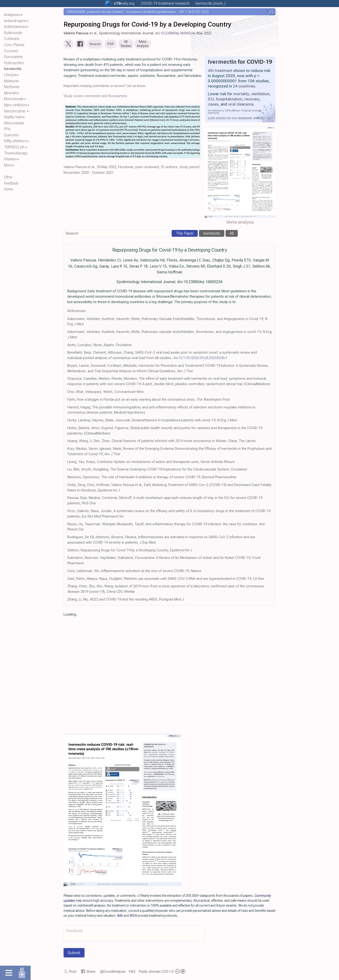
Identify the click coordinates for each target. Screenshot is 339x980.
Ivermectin (13, 69)
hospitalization (229, 100)
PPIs (7, 129)
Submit (74, 954)
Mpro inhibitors (16, 105)
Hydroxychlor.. (15, 63)
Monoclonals (14, 99)
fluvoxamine (118, 97)
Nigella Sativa (14, 117)
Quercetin (11, 135)
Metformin (12, 87)
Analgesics (12, 15)
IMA (120, 917)
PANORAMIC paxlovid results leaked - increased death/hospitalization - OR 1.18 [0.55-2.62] (138, 12)
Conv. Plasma (14, 45)
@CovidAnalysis (113, 972)
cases (213, 105)
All (232, 234)
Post (73, 972)
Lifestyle (10, 75)
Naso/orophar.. (15, 111)
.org (124, 3)
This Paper (185, 234)
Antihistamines (15, 27)
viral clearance (241, 105)
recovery (252, 100)
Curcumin (11, 51)
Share (91, 972)
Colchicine (12, 39)
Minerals (10, 93)
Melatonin (12, 81)
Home (8, 189)
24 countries (244, 87)
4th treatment (220, 71)
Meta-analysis (240, 223)
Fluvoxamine (13, 57)
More (8, 165)
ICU (211, 100)
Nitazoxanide (14, 123)
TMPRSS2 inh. (15, 147)
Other (8, 177)
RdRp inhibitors (15, 141)
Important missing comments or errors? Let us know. (105, 87)
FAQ (132, 972)
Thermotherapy (16, 153)
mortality (241, 95)
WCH (133, 917)
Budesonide (13, 33)
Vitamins (10, 159)
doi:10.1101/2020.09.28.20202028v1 (200, 359)
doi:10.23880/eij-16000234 (175, 33)
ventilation (260, 95)
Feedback (11, 183)
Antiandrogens (15, 21)
